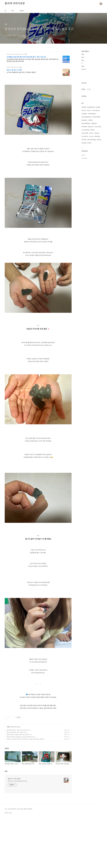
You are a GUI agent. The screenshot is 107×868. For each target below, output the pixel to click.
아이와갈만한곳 (92, 114)
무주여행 (84, 140)
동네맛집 (99, 140)
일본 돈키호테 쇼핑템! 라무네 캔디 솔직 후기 (18, 760)
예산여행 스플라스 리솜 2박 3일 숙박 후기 (18, 755)
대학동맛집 (97, 136)
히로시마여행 (85, 133)
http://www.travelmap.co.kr (15, 54)
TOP (101, 834)
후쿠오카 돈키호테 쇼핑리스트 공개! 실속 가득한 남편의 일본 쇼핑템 (25, 764)
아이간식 (89, 110)
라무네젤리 (84, 114)
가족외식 (91, 133)
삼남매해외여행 (91, 107)
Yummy (84, 69)
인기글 (89, 89)
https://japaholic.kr (13, 67)
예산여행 (84, 143)
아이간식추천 (98, 127)
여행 (8, 752)
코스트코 (91, 136)
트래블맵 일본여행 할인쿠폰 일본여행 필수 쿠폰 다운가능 (26, 57)
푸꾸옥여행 (84, 127)
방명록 (22, 11)
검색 (97, 4)
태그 (13, 11)
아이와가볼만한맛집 (86, 117)
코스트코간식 (85, 136)
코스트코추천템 (85, 130)
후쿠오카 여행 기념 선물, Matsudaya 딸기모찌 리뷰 (20, 762)
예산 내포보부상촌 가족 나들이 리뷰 (16, 758)
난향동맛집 (94, 123)
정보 (83, 60)
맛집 (83, 57)
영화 (83, 66)
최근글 (83, 89)
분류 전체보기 (85, 51)
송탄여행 (84, 107)
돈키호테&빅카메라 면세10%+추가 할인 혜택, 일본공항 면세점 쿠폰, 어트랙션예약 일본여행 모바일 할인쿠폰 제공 (33, 60)
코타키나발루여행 (91, 140)
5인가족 (83, 110)
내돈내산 (97, 133)
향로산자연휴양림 (86, 123)
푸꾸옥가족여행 (96, 117)
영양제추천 (84, 120)
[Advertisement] (38, 724)
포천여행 (98, 107)
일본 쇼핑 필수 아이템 (14, 70)
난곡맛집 (89, 143)
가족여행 (90, 120)
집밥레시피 (91, 127)
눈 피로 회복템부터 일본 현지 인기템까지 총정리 (21, 72)
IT (82, 63)
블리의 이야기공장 (15, 4)
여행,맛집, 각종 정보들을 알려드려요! (18, 806)
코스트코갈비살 (96, 110)
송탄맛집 (92, 130)
